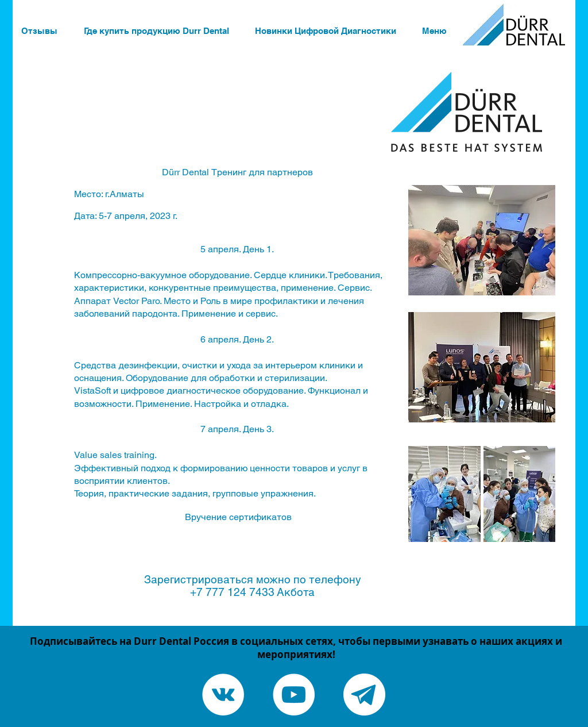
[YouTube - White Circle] (294, 695)
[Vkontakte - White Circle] (223, 695)
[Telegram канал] (364, 695)
